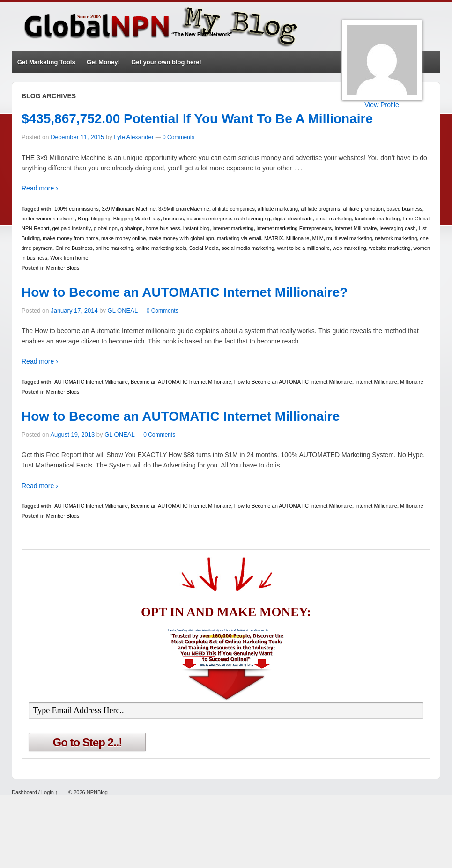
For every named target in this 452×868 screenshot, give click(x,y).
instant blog (196, 228)
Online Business (74, 248)
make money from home (70, 238)
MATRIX (274, 238)
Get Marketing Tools (46, 62)
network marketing (396, 238)
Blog (83, 219)
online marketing (115, 248)
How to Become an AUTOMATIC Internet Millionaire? (185, 292)
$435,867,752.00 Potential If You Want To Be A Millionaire (197, 119)
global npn (106, 228)
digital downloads (293, 219)
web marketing (349, 248)
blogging (101, 219)
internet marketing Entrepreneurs (294, 228)
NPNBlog (96, 792)
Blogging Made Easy (137, 219)
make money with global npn (182, 238)
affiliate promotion (363, 209)
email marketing (334, 219)
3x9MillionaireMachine (184, 209)
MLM (318, 238)
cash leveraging (252, 219)
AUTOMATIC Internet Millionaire (91, 382)
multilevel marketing (349, 238)
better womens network (48, 219)
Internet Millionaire (356, 228)
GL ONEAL (123, 310)
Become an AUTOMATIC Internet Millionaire (181, 382)
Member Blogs (63, 268)
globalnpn (132, 228)
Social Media (204, 248)
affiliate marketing (278, 209)
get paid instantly (71, 228)
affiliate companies (233, 209)
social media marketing (248, 248)
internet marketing (233, 228)
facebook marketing (377, 219)
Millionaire (298, 238)
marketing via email (239, 238)
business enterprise (209, 219)
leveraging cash (397, 228)
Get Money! (103, 62)
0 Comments (178, 137)
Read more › (40, 188)
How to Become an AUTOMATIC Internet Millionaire (293, 382)
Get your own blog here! (166, 62)
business (174, 219)
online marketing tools (161, 248)
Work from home (69, 258)
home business (163, 228)
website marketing (390, 248)
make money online (123, 238)
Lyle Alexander (134, 137)
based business (404, 209)
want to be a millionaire (304, 248)
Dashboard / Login (33, 792)
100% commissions (77, 209)
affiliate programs (320, 209)
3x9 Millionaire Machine (129, 209)
